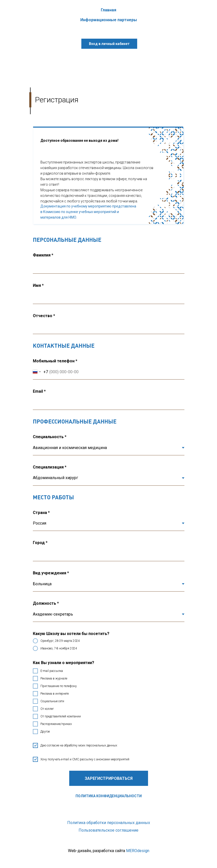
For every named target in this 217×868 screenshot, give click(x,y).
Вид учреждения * (51, 573)
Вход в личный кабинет (109, 44)
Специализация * (50, 467)
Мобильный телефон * (55, 361)
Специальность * (50, 437)
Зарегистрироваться (109, 778)
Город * (40, 543)
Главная (108, 10)
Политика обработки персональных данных (109, 823)
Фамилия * (43, 255)
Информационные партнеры (109, 20)
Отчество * (44, 316)
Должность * (46, 603)
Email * (39, 391)
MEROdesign (138, 851)
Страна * (41, 513)
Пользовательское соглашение (108, 830)
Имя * (38, 285)
